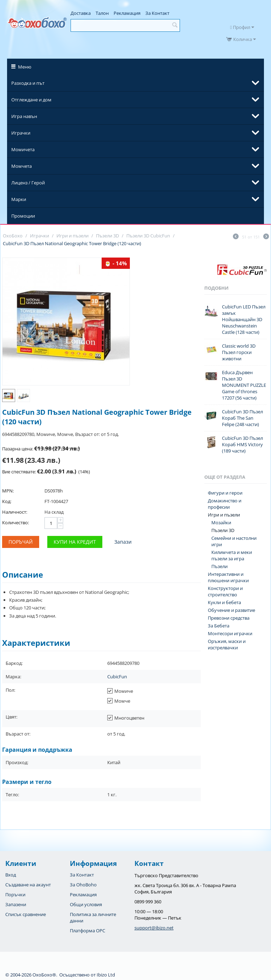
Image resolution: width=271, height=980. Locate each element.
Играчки (21, 133)
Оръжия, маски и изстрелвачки (227, 644)
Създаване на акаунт (28, 885)
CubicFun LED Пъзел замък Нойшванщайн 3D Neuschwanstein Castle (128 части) (244, 319)
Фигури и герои (225, 493)
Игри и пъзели (224, 515)
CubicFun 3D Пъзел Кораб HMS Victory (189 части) (242, 444)
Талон (102, 13)
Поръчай (21, 542)
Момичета (23, 149)
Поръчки (15, 895)
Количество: (16, 523)
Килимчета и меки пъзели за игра (232, 555)
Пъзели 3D (223, 530)
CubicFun (117, 677)
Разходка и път (28, 83)
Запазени (16, 904)
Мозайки (221, 523)
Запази (123, 542)
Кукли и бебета (224, 602)
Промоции (23, 216)
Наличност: (15, 512)
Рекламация (127, 13)
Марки (19, 199)
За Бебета (219, 626)
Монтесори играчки (230, 633)
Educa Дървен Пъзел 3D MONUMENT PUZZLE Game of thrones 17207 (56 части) (244, 385)
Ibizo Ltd (106, 975)
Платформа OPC (88, 931)
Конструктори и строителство (225, 591)
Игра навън (24, 116)
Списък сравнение (26, 914)
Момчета (22, 166)
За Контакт (157, 13)
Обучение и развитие (231, 610)
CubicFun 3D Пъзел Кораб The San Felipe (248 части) (242, 418)
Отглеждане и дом (31, 100)
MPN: (8, 491)
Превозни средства (229, 618)
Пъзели (219, 566)
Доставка (81, 13)
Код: (7, 501)
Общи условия (86, 904)
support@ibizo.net (154, 928)
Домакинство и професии (225, 504)
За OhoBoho (83, 885)
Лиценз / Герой (28, 183)
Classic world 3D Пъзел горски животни (239, 352)
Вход (11, 875)
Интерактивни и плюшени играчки (228, 577)
